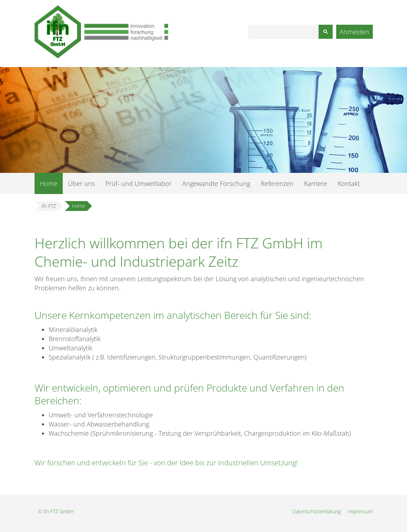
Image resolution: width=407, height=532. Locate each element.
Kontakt (349, 183)
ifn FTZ (49, 206)
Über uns (81, 183)
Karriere (316, 183)
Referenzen (277, 183)
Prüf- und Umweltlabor (138, 183)
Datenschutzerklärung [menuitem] (317, 512)
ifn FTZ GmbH (59, 511)
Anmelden (354, 32)
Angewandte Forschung (216, 183)
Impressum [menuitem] (360, 512)
